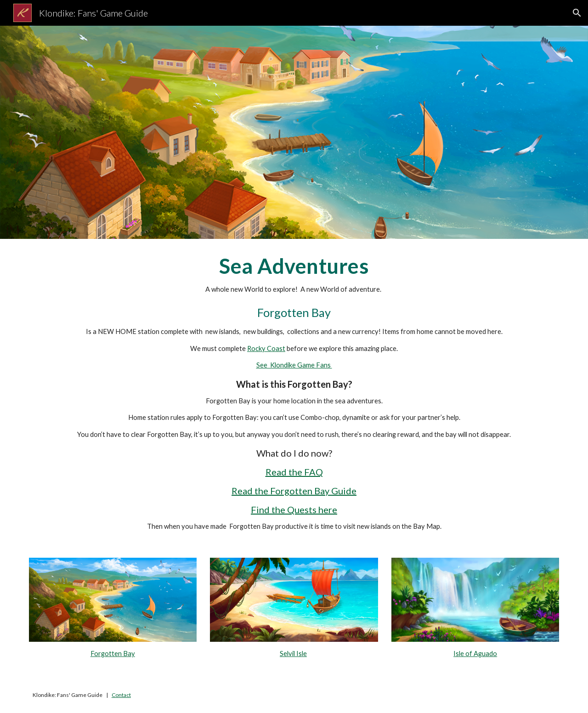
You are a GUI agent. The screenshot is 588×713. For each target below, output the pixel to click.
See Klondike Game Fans (294, 365)
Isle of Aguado (475, 654)
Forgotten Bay (113, 654)
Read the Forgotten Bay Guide (294, 491)
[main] (294, 393)
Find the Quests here (294, 509)
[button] (577, 13)
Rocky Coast (266, 348)
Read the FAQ (294, 472)
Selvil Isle (293, 654)
